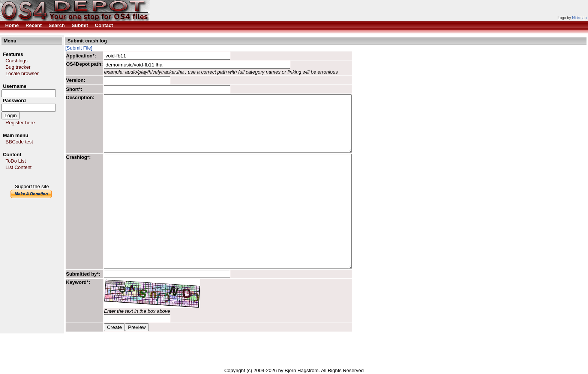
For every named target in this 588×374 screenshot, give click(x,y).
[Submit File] (79, 48)
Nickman (579, 18)
